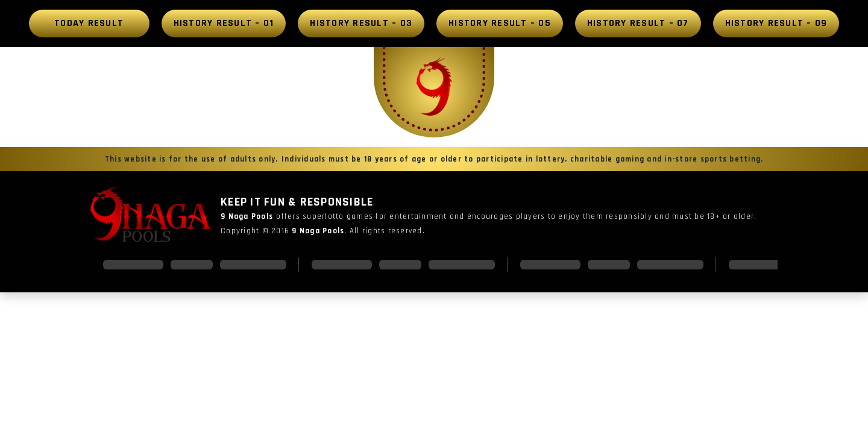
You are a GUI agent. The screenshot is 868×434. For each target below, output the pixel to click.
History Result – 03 (361, 23)
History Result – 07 (638, 23)
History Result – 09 (776, 23)
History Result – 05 (500, 23)
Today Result (89, 23)
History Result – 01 (224, 23)
